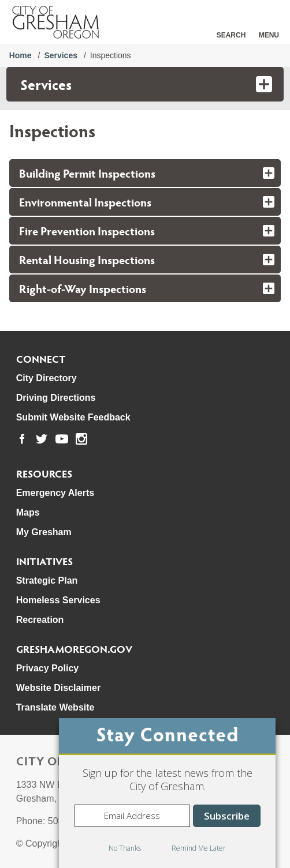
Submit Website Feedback (73, 417)
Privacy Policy (48, 668)
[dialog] (167, 793)
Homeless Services (58, 600)
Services (61, 55)
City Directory (47, 378)
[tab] (145, 173)
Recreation (40, 620)
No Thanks (125, 848)
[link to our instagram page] (81, 439)
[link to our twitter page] (42, 439)
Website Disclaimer (58, 688)
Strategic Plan (47, 580)
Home (21, 55)
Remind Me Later (199, 848)
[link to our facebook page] (22, 439)
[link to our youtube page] (62, 439)
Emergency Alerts (55, 493)
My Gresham (44, 532)
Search (231, 35)
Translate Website (55, 707)
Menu (269, 35)
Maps (28, 512)
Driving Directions (56, 398)
